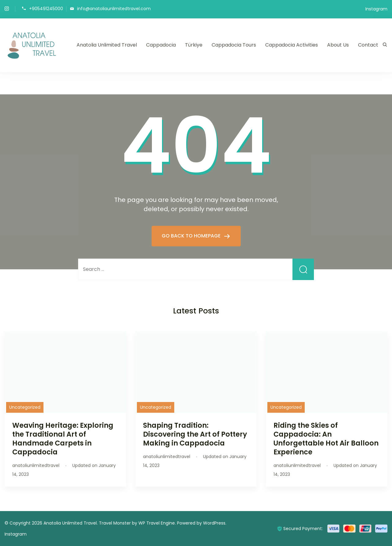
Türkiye (194, 45)
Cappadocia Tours (234, 45)
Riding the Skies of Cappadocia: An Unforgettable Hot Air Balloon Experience (326, 439)
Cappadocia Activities (292, 45)
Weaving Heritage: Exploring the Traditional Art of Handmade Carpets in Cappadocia (63, 439)
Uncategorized (25, 407)
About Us (338, 45)
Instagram (376, 9)
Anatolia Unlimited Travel (107, 45)
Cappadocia (161, 45)
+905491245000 (46, 8)
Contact (368, 45)
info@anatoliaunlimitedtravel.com (114, 8)
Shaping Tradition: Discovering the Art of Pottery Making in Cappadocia (195, 434)
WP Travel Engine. (157, 523)
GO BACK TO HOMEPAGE (192, 236)
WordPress (214, 523)
